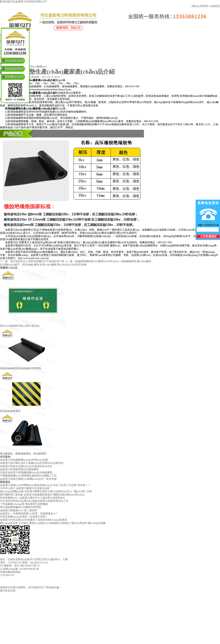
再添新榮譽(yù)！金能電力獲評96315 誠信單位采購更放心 (33, 498)
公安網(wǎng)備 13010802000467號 (20, 569)
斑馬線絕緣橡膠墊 (10, 411)
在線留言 (215, 6)
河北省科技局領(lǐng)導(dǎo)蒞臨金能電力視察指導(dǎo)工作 (34, 501)
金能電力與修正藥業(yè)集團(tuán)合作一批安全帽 (28, 479)
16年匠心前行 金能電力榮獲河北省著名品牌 (25, 488)
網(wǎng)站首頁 (9, 523)
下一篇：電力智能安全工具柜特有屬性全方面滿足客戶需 (32, 261)
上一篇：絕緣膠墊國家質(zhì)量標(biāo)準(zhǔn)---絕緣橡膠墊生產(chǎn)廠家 (108, 261)
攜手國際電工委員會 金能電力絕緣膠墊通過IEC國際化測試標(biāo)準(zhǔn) (42, 495)
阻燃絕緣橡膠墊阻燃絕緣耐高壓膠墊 (21, 368)
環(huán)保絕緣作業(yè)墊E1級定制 (20, 326)
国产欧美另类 (8, 591)
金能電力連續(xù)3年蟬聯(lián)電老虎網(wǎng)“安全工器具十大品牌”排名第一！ (45, 485)
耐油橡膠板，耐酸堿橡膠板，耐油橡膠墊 (23, 454)
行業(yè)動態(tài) (37, 67)
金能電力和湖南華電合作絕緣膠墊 (19, 469)
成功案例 (5, 457)
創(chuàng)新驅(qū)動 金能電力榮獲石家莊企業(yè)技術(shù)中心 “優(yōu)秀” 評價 (46, 491)
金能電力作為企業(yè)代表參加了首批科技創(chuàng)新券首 (34, 520)
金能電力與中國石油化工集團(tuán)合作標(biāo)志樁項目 (32, 463)
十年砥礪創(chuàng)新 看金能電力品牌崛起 (24, 504)
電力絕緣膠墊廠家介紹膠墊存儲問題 (21, 507)
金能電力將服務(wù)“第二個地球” (19, 510)
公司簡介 (24, 523)
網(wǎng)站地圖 (97, 523)
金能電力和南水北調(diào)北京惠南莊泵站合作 (26, 466)
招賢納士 (65, 523)
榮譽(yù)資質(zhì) (39, 523)
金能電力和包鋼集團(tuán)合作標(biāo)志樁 (24, 460)
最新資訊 (5, 482)
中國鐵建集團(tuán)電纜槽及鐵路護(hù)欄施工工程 (28, 476)
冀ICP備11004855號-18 (27, 566)
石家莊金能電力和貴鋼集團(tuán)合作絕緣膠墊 (26, 473)
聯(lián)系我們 (200, 6)
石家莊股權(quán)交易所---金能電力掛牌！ (24, 517)
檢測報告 (55, 523)
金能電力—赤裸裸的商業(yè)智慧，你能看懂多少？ (29, 514)
